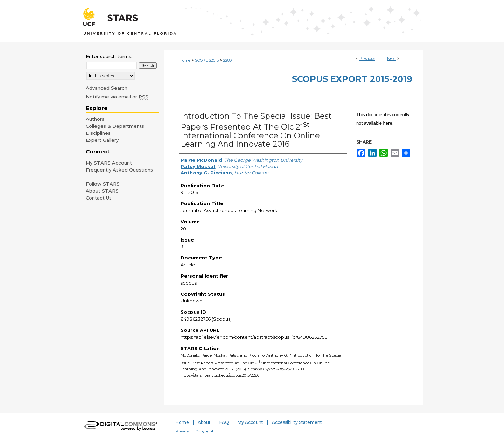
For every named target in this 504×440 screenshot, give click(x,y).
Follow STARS (103, 184)
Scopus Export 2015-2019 (352, 79)
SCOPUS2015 (207, 60)
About (204, 422)
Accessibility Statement (297, 422)
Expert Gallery (102, 140)
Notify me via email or (117, 97)
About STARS (102, 191)
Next (391, 58)
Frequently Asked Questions (119, 170)
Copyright (205, 431)
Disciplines (98, 133)
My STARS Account (109, 163)
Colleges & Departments (115, 126)
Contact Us (99, 198)
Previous (367, 58)
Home (185, 60)
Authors (95, 119)
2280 (227, 60)
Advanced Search (107, 88)
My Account (250, 422)
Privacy (182, 431)
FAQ (224, 422)
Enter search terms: (109, 56)
